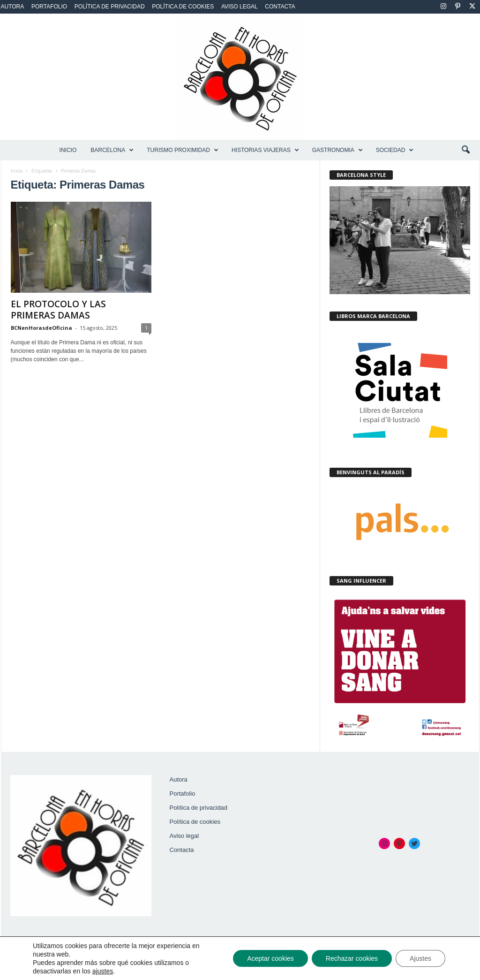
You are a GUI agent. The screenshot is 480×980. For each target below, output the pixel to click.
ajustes (103, 971)
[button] (465, 150)
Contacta (280, 7)
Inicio (68, 150)
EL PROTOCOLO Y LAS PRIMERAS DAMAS (58, 310)
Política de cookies (183, 7)
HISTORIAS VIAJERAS (265, 150)
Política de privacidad (110, 7)
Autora (13, 7)
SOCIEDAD (395, 150)
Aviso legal (240, 7)
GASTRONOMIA (337, 150)
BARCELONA (112, 150)
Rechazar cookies (352, 958)
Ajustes (420, 958)
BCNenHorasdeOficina (41, 328)
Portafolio (49, 7)
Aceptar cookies (270, 958)
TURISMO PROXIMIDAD (183, 150)
